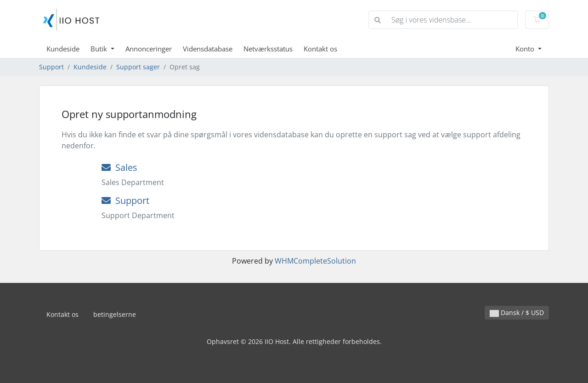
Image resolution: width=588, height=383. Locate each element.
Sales (119, 167)
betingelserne (115, 314)
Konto (526, 49)
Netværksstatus (268, 49)
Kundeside (63, 49)
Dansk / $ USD (517, 313)
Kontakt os (320, 49)
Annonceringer (149, 49)
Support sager (138, 67)
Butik (100, 49)
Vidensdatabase (208, 49)
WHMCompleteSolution (315, 261)
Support (51, 67)
